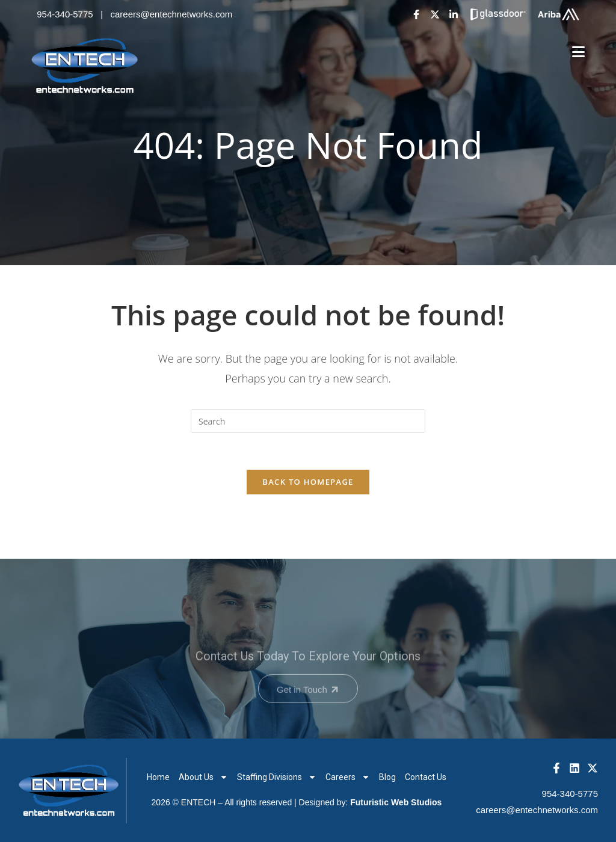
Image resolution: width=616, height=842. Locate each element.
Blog (387, 777)
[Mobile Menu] (579, 52)
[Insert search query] (308, 421)
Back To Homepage (308, 482)
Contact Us (426, 777)
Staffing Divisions (277, 777)
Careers (348, 777)
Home (158, 777)
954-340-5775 (65, 14)
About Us (203, 777)
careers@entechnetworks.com (172, 14)
